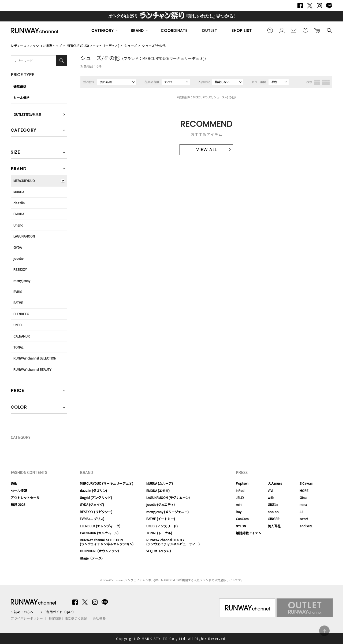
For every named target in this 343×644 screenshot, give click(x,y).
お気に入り (305, 30)
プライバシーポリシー (27, 618)
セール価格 (21, 97)
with (271, 497)
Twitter (310, 6)
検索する (329, 30)
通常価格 (20, 86)
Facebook (300, 6)
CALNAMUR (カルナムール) (99, 533)
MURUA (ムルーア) (160, 483)
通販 (14, 483)
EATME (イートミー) (161, 519)
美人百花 (274, 526)
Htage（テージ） (92, 558)
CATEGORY (103, 31)
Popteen (242, 483)
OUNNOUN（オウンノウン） (100, 551)
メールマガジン (294, 30)
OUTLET (210, 31)
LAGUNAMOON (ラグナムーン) (168, 497)
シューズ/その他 (154, 45)
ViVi (270, 491)
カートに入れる (317, 30)
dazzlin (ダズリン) (93, 491)
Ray (239, 512)
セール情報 (19, 491)
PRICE (17, 391)
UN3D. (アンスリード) (162, 526)
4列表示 (326, 82)
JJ (301, 512)
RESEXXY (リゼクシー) (96, 512)
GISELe (273, 504)
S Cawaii (306, 483)
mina (303, 504)
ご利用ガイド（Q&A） (59, 612)
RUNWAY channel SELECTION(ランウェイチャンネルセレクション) (107, 542)
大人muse (275, 483)
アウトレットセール (25, 497)
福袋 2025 (18, 504)
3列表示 (317, 82)
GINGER (274, 519)
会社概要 (99, 618)
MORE (304, 491)
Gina (303, 497)
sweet (304, 519)
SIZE (15, 153)
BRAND (137, 31)
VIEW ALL (206, 149)
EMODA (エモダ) (158, 491)
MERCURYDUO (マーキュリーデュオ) (107, 483)
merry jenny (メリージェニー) (167, 512)
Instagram (319, 6)
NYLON (241, 526)
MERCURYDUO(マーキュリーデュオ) (93, 45)
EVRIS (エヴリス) (92, 519)
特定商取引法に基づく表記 (68, 618)
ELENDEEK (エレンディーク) (100, 526)
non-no (273, 512)
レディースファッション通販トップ (36, 45)
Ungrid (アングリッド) (96, 497)
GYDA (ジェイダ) (92, 504)
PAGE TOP (324, 631)
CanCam (242, 519)
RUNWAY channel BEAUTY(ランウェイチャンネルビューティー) (173, 542)
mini (239, 504)
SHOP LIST (242, 31)
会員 (282, 30)
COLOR (19, 408)
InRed (240, 491)
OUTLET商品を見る (28, 114)
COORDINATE (174, 31)
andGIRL (306, 526)
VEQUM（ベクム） (160, 551)
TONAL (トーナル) (159, 533)
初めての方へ (24, 612)
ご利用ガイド (270, 30)
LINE (329, 6)
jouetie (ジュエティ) (161, 504)
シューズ (131, 45)
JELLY (240, 497)
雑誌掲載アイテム (249, 533)
